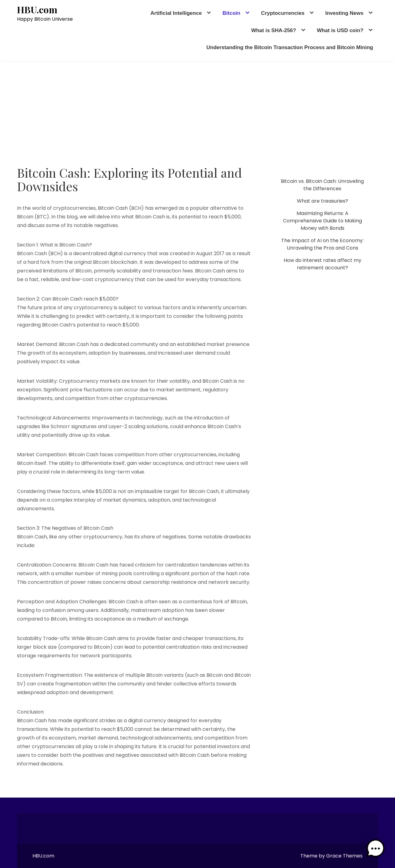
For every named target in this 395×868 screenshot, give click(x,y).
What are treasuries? (322, 201)
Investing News (344, 13)
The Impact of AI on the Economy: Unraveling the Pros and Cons (322, 244)
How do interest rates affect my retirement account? (322, 264)
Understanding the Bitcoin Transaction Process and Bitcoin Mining (290, 47)
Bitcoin (231, 13)
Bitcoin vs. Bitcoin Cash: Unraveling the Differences (322, 185)
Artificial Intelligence (176, 13)
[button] (376, 849)
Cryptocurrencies (283, 13)
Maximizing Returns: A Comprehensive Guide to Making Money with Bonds (322, 221)
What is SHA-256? (274, 30)
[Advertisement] (197, 107)
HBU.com (37, 10)
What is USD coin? (340, 30)
